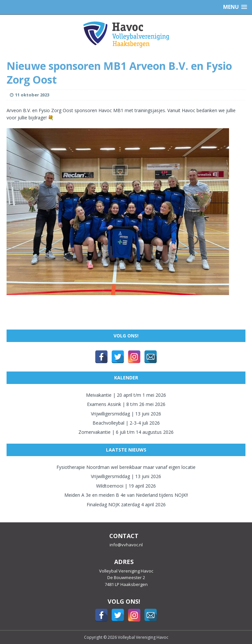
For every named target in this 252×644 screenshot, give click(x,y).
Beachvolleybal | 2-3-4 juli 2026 (126, 423)
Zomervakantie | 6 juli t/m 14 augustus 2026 (126, 432)
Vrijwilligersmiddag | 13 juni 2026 (126, 414)
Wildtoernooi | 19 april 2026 (126, 486)
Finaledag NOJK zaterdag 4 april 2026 (126, 504)
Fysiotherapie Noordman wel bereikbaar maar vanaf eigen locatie (126, 467)
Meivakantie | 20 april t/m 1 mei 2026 (126, 395)
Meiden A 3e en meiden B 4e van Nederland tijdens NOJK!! (126, 495)
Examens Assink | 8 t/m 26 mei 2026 (126, 404)
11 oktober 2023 (32, 95)
